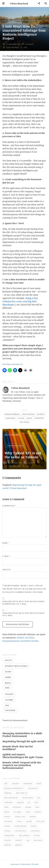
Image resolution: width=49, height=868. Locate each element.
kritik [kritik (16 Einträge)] (7, 812)
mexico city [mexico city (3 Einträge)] (20, 817)
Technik (9, 700)
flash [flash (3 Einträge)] (6, 807)
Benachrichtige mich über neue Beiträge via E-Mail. (24, 614)
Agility (8, 660)
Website (7, 570)
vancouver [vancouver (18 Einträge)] (38, 840)
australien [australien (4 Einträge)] (28, 783)
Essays (8, 672)
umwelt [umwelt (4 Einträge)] (18, 840)
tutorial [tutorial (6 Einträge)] (7, 840)
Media (8, 683)
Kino (7, 688)
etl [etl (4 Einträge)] (29, 802)
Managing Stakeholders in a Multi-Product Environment (23, 735)
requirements (10, 418)
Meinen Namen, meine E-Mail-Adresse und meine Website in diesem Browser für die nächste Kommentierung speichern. (24, 589)
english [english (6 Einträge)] (20, 802)
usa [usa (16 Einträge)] (28, 840)
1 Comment (29, 44)
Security (9, 694)
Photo (5, 364)
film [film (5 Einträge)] (36, 802)
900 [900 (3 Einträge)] (6, 783)
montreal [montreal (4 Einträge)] (8, 821)
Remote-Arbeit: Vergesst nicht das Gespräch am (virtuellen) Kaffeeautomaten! (22, 765)
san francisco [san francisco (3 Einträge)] (21, 831)
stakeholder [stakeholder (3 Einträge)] (9, 835)
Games (8, 677)
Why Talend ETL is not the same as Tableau (23, 455)
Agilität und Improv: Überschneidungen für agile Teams (23, 756)
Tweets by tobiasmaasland (15, 720)
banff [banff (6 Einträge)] (39, 783)
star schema (24, 422)
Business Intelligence (13, 19)
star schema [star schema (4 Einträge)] (24, 835)
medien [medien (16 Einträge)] (38, 812)
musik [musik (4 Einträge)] (29, 821)
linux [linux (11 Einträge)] (28, 812)
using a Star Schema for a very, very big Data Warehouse (20, 301)
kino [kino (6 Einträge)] (37, 807)
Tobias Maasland (19, 4)
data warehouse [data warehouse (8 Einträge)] (11, 798)
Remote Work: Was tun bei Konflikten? (18, 748)
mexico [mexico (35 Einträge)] (7, 817)
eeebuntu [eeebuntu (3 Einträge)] (8, 802)
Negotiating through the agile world (23, 741)
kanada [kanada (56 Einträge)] (28, 807)
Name (6, 543)
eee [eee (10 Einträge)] (39, 798)
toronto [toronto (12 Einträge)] (37, 835)
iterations (41, 414)
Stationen (10, 710)
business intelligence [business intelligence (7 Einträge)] (14, 788)
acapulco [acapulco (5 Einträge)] (15, 783)
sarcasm (21, 418)
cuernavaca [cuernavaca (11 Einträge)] (33, 788)
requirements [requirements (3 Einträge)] (20, 826)
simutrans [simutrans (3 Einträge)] (35, 831)
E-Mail (7, 556)
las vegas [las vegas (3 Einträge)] (17, 812)
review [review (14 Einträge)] (34, 826)
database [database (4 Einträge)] (8, 793)
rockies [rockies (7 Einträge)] (7, 831)
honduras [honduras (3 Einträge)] (17, 807)
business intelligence (12, 414)
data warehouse (28, 414)
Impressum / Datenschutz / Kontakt (24, 864)
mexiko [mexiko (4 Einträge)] (33, 817)
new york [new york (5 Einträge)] (40, 821)
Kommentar (9, 506)
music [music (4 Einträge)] (19, 821)
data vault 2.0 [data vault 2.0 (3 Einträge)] (22, 793)
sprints (29, 418)
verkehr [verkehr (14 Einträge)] (8, 845)
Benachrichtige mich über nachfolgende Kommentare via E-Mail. (24, 603)
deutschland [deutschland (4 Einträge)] (28, 798)
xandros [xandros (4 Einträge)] (19, 845)
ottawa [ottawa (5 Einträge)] (7, 826)
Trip (7, 705)
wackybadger (15, 364)
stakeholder (39, 418)
